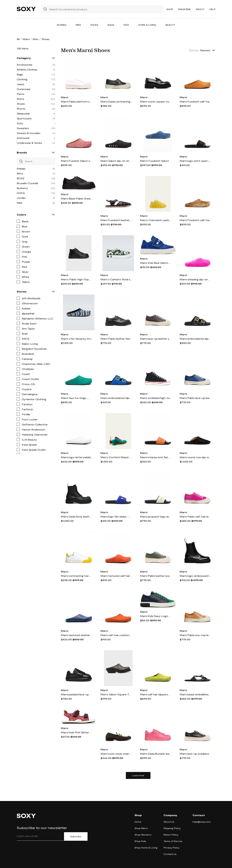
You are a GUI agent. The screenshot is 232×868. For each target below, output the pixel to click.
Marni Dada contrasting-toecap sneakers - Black (116, 101)
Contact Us (170, 854)
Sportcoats (24, 118)
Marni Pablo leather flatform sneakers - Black (116, 339)
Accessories (25, 65)
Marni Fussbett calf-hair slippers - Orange (195, 101)
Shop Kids (140, 841)
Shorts (21, 109)
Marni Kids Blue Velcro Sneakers (156, 263)
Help (212, 9)
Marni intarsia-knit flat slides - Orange (156, 457)
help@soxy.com (202, 822)
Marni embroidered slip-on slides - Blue (116, 398)
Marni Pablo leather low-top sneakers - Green (156, 576)
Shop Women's (143, 835)
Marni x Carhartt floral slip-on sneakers (116, 279)
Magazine (184, 9)
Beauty (170, 25)
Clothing (22, 79)
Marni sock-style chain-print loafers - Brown (116, 754)
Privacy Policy (172, 848)
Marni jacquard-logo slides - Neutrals (156, 516)
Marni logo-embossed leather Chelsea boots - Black (195, 576)
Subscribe (76, 836)
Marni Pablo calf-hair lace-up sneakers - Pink (195, 516)
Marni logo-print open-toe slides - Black (195, 161)
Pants (21, 94)
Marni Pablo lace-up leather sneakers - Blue (195, 398)
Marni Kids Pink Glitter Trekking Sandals (77, 732)
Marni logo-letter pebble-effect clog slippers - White (77, 457)
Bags (111, 25)
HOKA (21, 193)
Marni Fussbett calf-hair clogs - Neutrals (195, 220)
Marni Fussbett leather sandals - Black (116, 220)
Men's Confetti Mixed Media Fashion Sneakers (116, 457)
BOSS (21, 178)
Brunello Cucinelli (27, 183)
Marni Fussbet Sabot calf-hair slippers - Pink (77, 161)
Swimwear (23, 138)
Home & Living (147, 25)
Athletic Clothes (27, 69)
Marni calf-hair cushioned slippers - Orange (116, 635)
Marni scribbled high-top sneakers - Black (156, 398)
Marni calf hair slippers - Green (156, 694)
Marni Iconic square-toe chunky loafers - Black (156, 101)
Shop (170, 9)
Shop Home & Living (146, 848)
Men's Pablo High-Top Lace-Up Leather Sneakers (77, 279)
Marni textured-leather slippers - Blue (77, 635)
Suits (20, 123)
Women (62, 25)
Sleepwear (23, 113)
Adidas (21, 168)
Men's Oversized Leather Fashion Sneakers (156, 220)
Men (78, 25)
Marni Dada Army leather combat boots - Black (77, 516)
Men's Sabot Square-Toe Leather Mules (116, 694)
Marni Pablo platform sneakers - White (77, 101)
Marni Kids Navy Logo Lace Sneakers (156, 616)
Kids (126, 25)
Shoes (94, 25)
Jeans (21, 84)
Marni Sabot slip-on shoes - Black (116, 161)
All (18, 39)
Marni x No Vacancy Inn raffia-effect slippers (77, 339)
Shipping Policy (172, 828)
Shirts (20, 99)
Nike (19, 203)
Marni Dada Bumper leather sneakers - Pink (156, 754)
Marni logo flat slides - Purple (116, 516)
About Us (169, 822)
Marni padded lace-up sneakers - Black (77, 694)
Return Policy (171, 835)
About (200, 9)
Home (138, 822)
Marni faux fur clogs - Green (77, 398)
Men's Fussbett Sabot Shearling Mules (156, 161)
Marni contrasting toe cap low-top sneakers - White (77, 576)
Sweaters (23, 128)
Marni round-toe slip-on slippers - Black (195, 457)
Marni (26, 39)
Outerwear (24, 89)
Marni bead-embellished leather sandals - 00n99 (195, 694)
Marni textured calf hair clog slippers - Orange (116, 576)
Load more (138, 775)
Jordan (21, 198)
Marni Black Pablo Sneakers (77, 198)
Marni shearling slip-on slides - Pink (195, 279)
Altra (20, 173)
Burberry (22, 188)
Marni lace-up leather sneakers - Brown (156, 339)
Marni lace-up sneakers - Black (195, 754)
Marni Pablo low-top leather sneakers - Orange (195, 635)
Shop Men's (141, 828)
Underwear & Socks (29, 143)
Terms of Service (173, 841)
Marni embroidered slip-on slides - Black (195, 339)
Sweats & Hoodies (29, 133)
